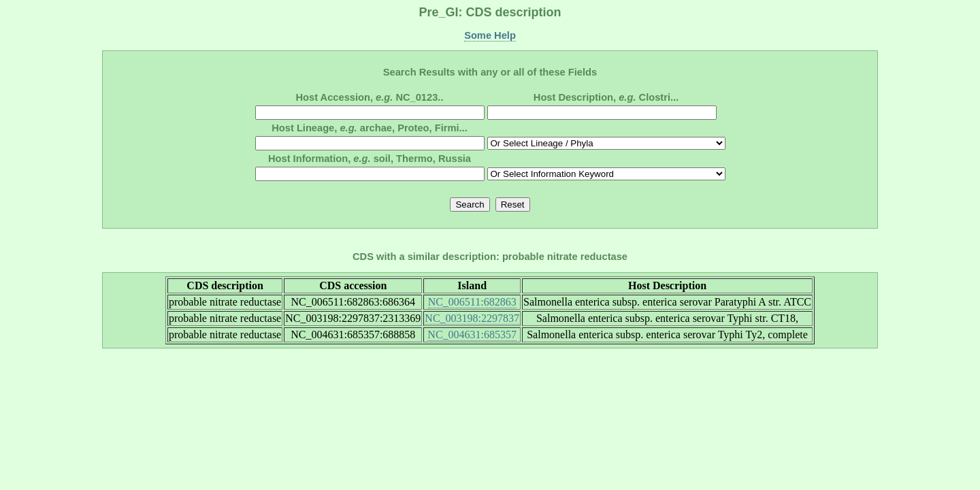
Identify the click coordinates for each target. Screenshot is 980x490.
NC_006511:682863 (472, 302)
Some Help (490, 35)
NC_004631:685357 (472, 334)
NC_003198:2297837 (472, 318)
